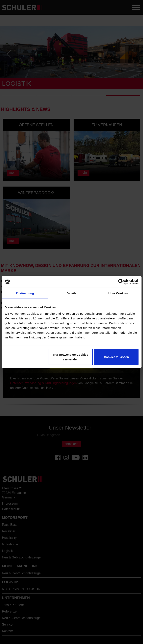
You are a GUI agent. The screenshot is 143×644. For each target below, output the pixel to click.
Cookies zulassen (116, 357)
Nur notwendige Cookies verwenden (71, 357)
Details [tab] (72, 293)
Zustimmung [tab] (25, 293)
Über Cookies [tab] (118, 293)
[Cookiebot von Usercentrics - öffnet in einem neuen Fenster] (121, 282)
